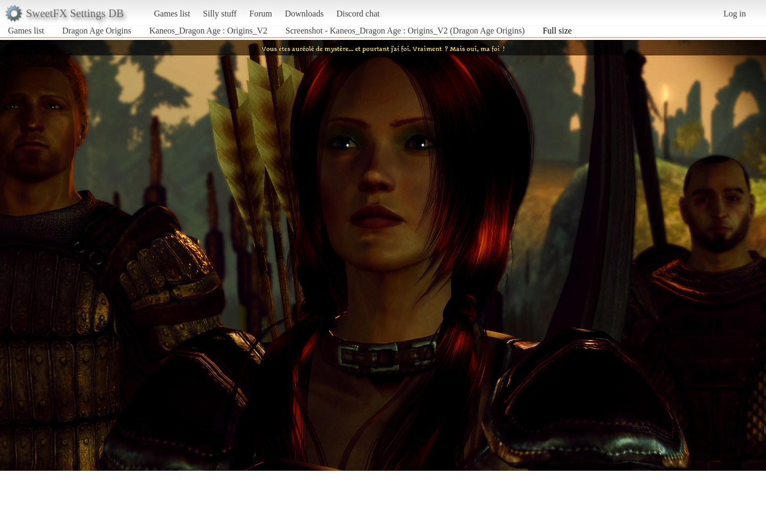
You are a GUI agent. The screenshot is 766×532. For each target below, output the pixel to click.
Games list (172, 14)
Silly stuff (220, 14)
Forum (261, 14)
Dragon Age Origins (97, 31)
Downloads (304, 14)
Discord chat (358, 14)
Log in (735, 14)
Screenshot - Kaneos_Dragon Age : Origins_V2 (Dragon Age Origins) (405, 31)
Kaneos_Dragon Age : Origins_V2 (209, 31)
